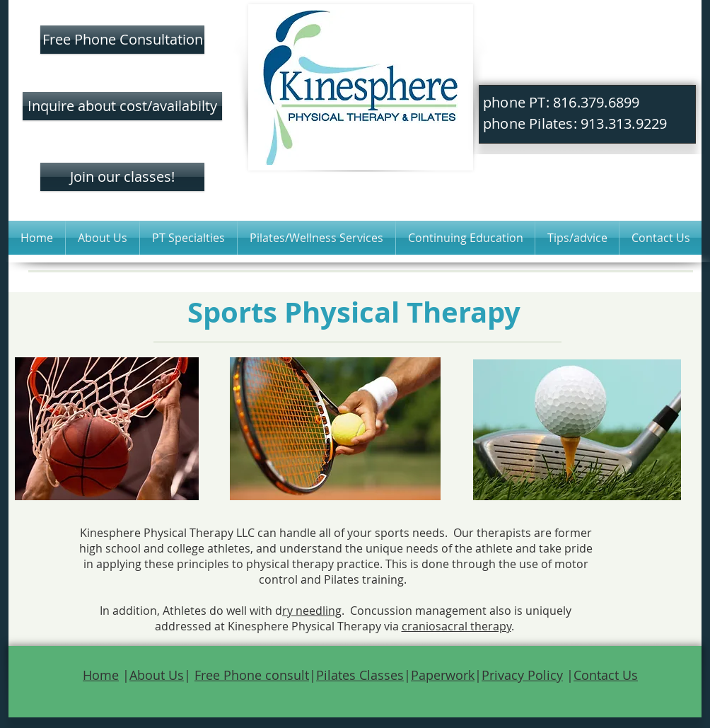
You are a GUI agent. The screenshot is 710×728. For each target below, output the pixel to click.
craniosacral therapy (456, 626)
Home (101, 675)
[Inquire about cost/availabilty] (122, 106)
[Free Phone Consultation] (122, 40)
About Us (157, 675)
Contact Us (606, 675)
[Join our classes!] (122, 177)
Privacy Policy (522, 675)
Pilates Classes (360, 675)
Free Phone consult (252, 675)
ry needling (312, 611)
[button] (103, 238)
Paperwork (443, 675)
